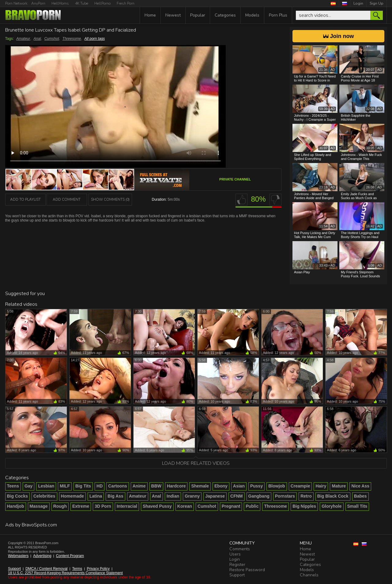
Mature (339, 486)
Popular (198, 15)
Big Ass (115, 496)
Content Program (70, 556)
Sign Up (377, 3)
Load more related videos (196, 463)
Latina (96, 496)
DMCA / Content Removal (46, 569)
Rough (60, 506)
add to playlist (25, 199)
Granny (192, 496)
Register (237, 565)
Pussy (256, 486)
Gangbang (259, 496)
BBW (156, 486)
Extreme (81, 506)
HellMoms (60, 3)
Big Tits (83, 486)
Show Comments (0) (110, 199)
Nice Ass (360, 486)
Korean (185, 506)
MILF (65, 486)
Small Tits (357, 506)
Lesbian (46, 486)
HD (100, 486)
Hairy (321, 486)
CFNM (236, 496)
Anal (37, 39)
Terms (77, 569)
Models (252, 15)
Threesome (72, 39)
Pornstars (285, 496)
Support (14, 569)
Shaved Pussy (157, 506)
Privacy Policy (98, 569)
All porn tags (95, 39)
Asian (239, 486)
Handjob (16, 506)
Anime (139, 486)
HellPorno (102, 3)
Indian (173, 496)
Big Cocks (17, 496)
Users (235, 554)
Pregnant (231, 506)
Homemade (72, 496)
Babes (360, 496)
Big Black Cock (333, 496)
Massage (39, 506)
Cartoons (117, 486)
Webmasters (18, 556)
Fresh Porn (126, 3)
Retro (306, 496)
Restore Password (247, 570)
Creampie (300, 486)
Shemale (200, 486)
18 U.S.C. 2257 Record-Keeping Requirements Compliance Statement (65, 573)
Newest (173, 15)
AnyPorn (38, 3)
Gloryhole (332, 506)
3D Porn (103, 506)
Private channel (235, 179)
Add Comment (67, 199)
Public (252, 506)
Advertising (42, 556)
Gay (28, 486)
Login (358, 3)
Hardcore (176, 486)
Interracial (127, 506)
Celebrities (44, 496)
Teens (13, 486)
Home (150, 15)
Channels (309, 575)
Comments (240, 549)
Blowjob (277, 486)
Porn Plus (278, 15)
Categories (225, 15)
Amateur (23, 39)
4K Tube (82, 3)
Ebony (221, 486)
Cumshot (52, 39)
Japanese (215, 496)
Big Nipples (304, 506)
